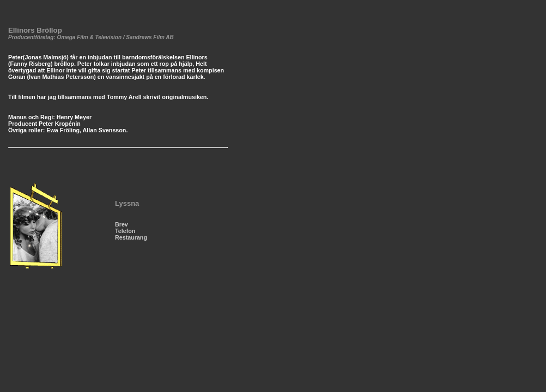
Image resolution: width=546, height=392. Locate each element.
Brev (122, 224)
